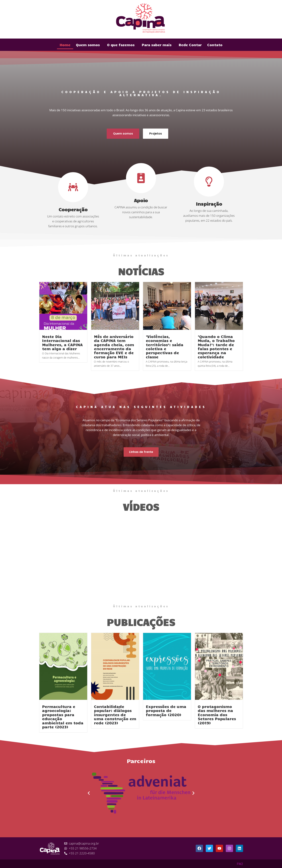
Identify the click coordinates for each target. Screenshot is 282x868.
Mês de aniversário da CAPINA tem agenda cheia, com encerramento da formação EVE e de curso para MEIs (114, 347)
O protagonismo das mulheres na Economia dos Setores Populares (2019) (217, 715)
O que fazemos (121, 45)
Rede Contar (190, 45)
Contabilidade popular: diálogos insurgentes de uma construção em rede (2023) (115, 715)
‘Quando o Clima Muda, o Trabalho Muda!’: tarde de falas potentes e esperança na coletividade (216, 347)
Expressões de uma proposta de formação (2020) (166, 710)
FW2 (240, 864)
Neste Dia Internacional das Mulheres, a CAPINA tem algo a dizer (62, 342)
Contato (215, 45)
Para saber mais (157, 45)
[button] (89, 793)
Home (65, 45)
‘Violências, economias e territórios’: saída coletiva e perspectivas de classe (165, 347)
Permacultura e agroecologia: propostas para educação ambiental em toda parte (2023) (63, 717)
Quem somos (88, 45)
